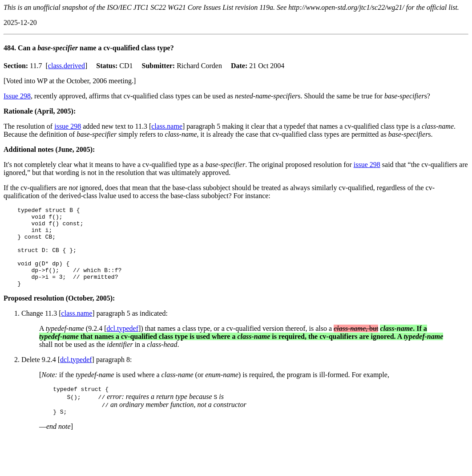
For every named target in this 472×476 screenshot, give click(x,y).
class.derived (67, 66)
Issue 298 (17, 96)
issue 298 (68, 126)
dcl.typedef (123, 344)
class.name (167, 126)
